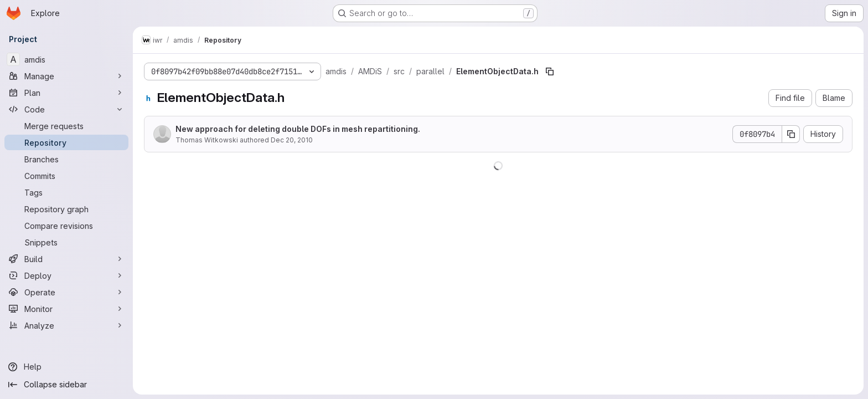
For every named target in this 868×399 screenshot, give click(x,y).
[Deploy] (66, 275)
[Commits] (66, 176)
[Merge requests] (66, 126)
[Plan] (66, 93)
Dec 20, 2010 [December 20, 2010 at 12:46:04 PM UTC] (292, 140)
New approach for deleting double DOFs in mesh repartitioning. (298, 129)
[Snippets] (66, 242)
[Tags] (66, 192)
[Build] (66, 259)
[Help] (66, 367)
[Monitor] (66, 309)
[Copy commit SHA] (791, 134)
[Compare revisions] (66, 226)
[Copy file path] (550, 71)
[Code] (66, 109)
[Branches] (66, 159)
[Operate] (66, 292)
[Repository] (66, 142)
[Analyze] (66, 325)
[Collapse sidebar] (66, 385)
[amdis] (66, 59)
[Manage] (66, 76)
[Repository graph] (66, 209)
